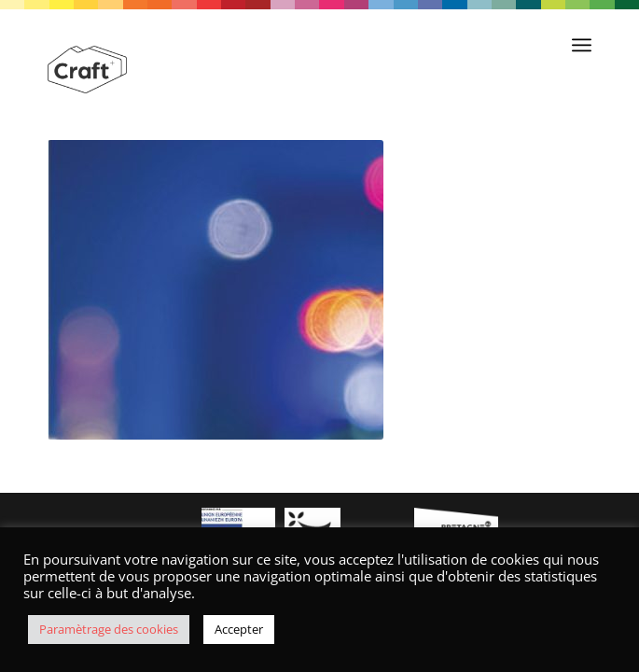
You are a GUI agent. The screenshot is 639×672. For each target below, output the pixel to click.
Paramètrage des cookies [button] (109, 629)
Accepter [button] (239, 629)
